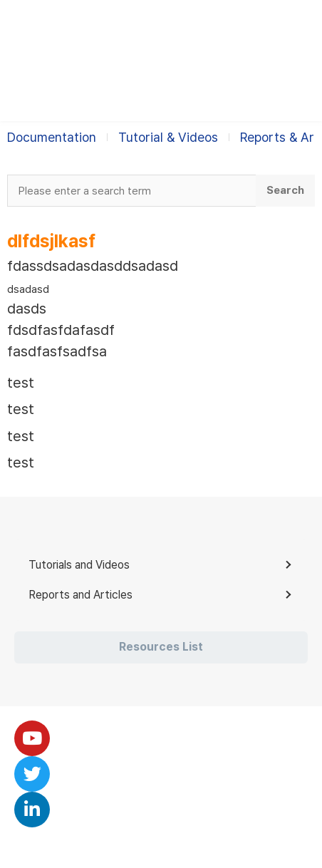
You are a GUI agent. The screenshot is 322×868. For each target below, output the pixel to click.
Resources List (161, 647)
